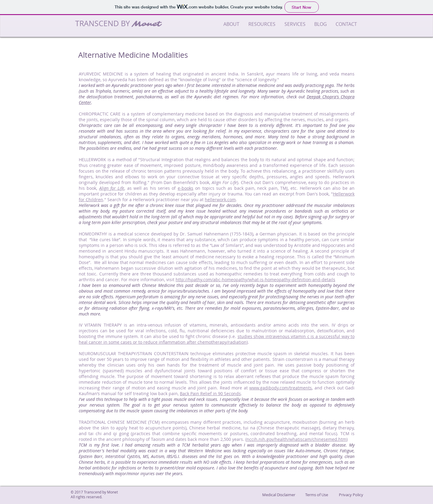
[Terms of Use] (317, 495)
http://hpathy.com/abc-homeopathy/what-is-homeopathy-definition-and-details (255, 280)
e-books (186, 188)
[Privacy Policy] (351, 495)
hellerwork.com (220, 200)
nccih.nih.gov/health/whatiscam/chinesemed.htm (296, 439)
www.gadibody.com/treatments (281, 388)
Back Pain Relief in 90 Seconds (210, 393)
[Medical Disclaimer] (279, 495)
